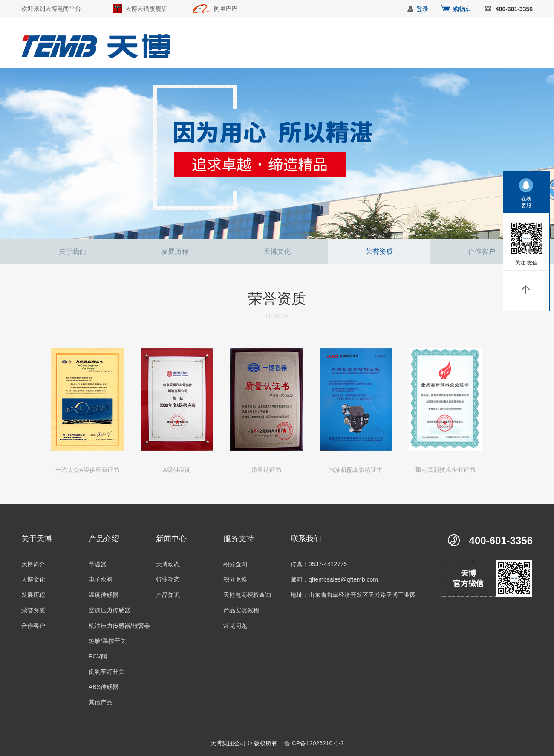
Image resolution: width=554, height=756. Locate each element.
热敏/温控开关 (107, 641)
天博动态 (168, 564)
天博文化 (277, 251)
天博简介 (33, 564)
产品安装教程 (241, 610)
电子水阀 (101, 579)
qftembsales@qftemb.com (343, 579)
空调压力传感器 (110, 610)
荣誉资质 (379, 251)
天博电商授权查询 (247, 595)
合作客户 (482, 251)
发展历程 (175, 251)
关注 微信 (526, 263)
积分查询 (235, 564)
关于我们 (72, 251)
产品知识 (168, 595)
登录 (422, 9)
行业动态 (168, 579)
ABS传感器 (104, 687)
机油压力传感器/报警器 (119, 626)
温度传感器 (104, 595)
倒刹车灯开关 (107, 672)
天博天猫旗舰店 (146, 9)
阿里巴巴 (226, 9)
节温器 (98, 564)
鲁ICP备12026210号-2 (314, 743)
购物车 (462, 9)
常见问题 (235, 626)
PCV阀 (98, 656)
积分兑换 (235, 579)
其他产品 (101, 702)
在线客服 (526, 202)
